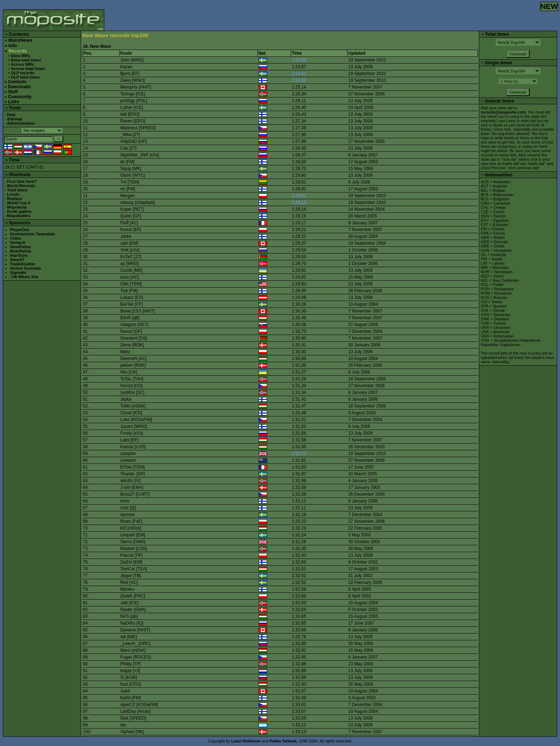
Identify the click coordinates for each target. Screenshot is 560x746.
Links (13, 102)
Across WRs (23, 64)
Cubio (16, 238)
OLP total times (25, 77)
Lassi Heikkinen (246, 741)
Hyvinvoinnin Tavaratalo (32, 234)
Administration (21, 123)
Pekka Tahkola (283, 741)
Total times (17, 190)
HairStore (19, 255)
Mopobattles (19, 216)
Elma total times (26, 60)
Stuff (13, 92)
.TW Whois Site (24, 277)
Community (20, 97)
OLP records (23, 73)
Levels (13, 194)
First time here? (22, 181)
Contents (19, 34)
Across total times (28, 69)
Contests (17, 82)
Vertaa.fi (18, 242)
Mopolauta (17, 207)
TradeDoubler (23, 264)
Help (11, 115)
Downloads (19, 87)
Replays (15, 199)
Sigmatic (18, 272)
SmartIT (17, 260)
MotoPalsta (21, 251)
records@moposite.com (503, 112)
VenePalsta (20, 247)
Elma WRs (21, 56)
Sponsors (20, 223)
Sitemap (15, 119)
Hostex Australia (25, 268)
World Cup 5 (19, 203)
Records (17, 51)
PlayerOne (20, 230)
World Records (21, 186)
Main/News (20, 40)
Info (12, 46)
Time (14, 160)
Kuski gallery (19, 211)
